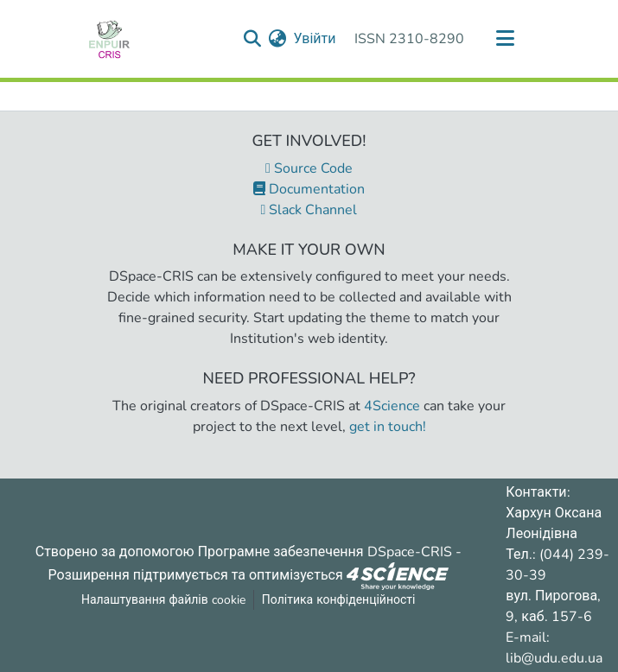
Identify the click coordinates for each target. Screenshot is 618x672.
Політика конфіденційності (339, 600)
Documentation (309, 189)
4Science (392, 406)
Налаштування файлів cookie (163, 600)
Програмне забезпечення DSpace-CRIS (325, 552)
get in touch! (388, 427)
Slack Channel (309, 210)
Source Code (309, 168)
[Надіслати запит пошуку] (252, 39)
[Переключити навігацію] (506, 39)
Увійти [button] (315, 39)
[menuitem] (277, 39)
